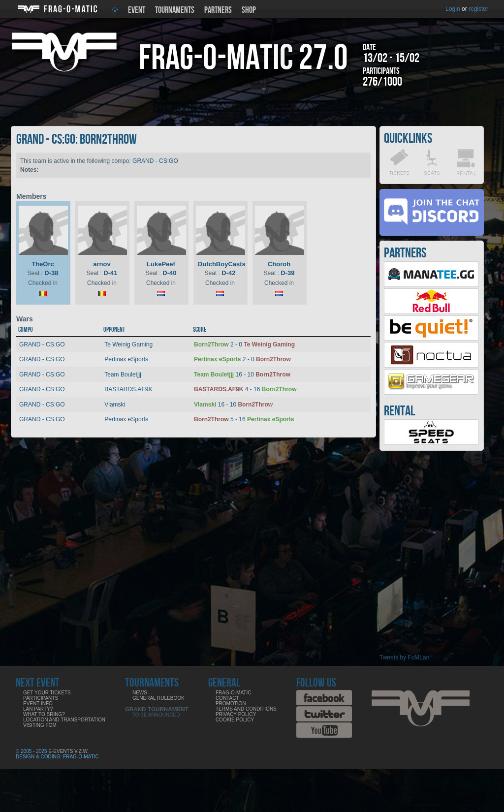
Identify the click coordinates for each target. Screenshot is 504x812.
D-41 (110, 273)
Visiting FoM (40, 725)
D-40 (169, 273)
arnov (102, 264)
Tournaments (175, 10)
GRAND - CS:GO (155, 161)
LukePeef (161, 264)
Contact (227, 698)
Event (137, 10)
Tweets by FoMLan (404, 657)
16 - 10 (242, 375)
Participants (41, 698)
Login (453, 9)
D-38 (51, 273)
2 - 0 (244, 344)
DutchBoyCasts (222, 264)
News (140, 693)
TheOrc (43, 264)
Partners (218, 10)
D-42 (228, 273)
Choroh (279, 264)
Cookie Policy (235, 720)
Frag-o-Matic (234, 693)
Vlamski (115, 405)
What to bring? (44, 714)
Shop (249, 10)
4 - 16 (245, 389)
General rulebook (158, 698)
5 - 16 (244, 419)
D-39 (287, 273)
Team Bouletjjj (123, 375)
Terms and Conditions (246, 709)
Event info (38, 703)
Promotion (231, 703)
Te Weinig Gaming (128, 344)
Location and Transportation (64, 720)
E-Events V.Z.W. (68, 751)
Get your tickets (47, 693)
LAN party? (38, 709)
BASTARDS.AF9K (128, 389)
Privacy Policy (236, 714)
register (478, 9)
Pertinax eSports (126, 359)
